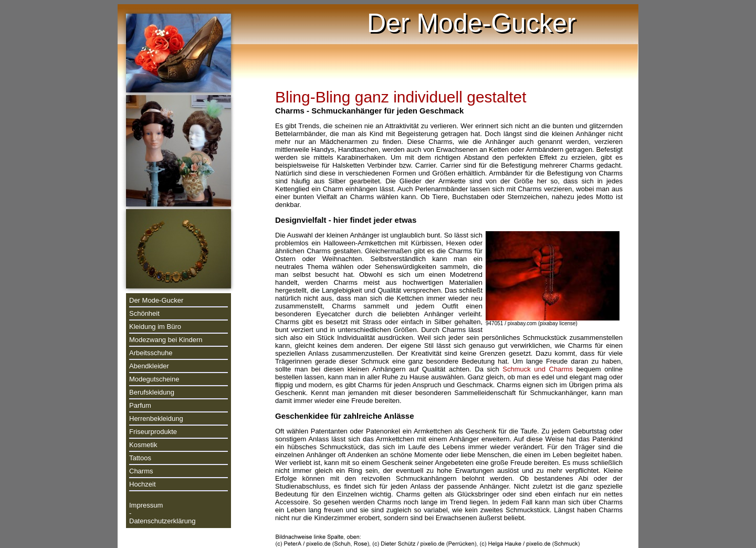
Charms (141, 471)
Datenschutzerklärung (162, 521)
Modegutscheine (154, 379)
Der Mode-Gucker (156, 300)
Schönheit (144, 313)
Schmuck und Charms (538, 369)
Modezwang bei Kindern (166, 340)
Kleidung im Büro (155, 327)
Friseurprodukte (153, 432)
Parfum (140, 405)
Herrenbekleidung (156, 418)
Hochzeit (143, 484)
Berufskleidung (152, 392)
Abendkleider (149, 366)
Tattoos (140, 458)
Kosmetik (143, 445)
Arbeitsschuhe (151, 353)
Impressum (146, 505)
